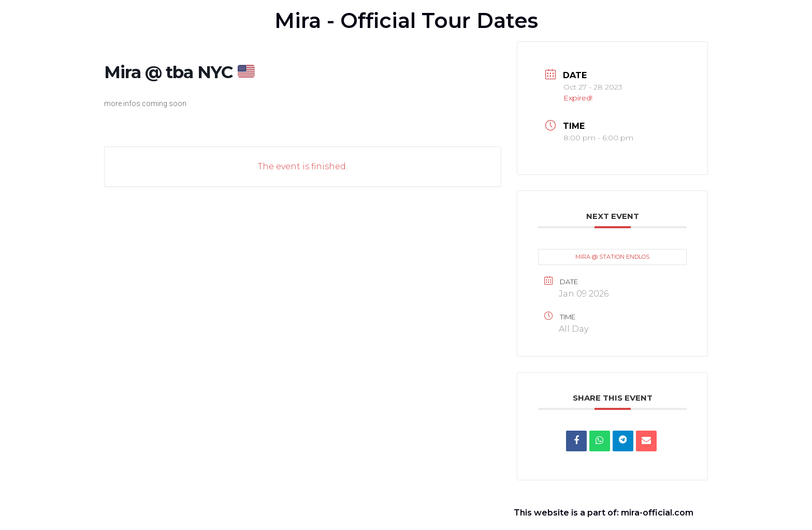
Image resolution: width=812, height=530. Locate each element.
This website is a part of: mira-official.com (604, 513)
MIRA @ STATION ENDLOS (612, 257)
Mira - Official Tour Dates (406, 20)
